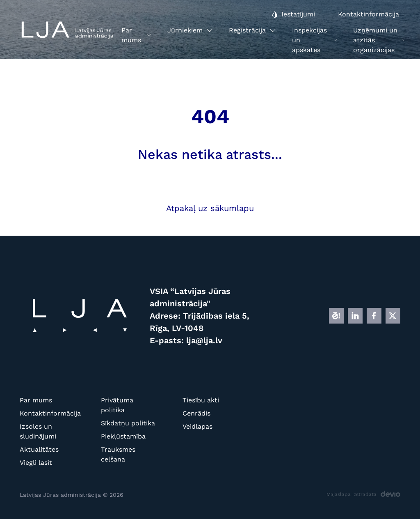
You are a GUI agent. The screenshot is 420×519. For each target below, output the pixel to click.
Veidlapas (197, 426)
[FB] (374, 316)
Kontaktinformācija (47, 413)
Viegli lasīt (36, 463)
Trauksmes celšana (118, 454)
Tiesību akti (201, 400)
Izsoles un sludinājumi (38, 431)
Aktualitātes (39, 449)
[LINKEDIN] (355, 316)
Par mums (36, 400)
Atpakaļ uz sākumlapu (210, 208)
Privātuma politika (117, 405)
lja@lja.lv (204, 340)
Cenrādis (196, 413)
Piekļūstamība (123, 436)
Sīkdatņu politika (128, 423)
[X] (393, 316)
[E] (336, 316)
